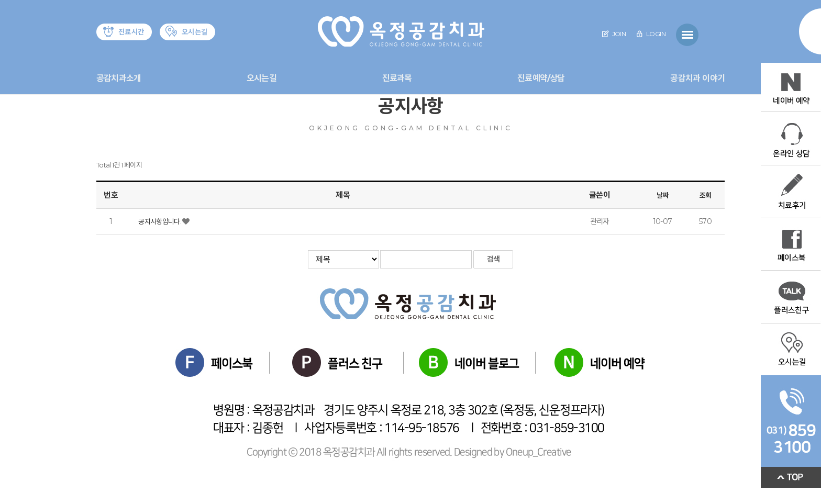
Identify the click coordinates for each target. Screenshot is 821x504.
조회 (706, 195)
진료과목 (397, 78)
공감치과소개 (119, 78)
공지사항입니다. (160, 221)
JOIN (614, 34)
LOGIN (651, 34)
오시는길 (262, 78)
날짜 (663, 195)
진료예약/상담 (541, 78)
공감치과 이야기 (697, 78)
